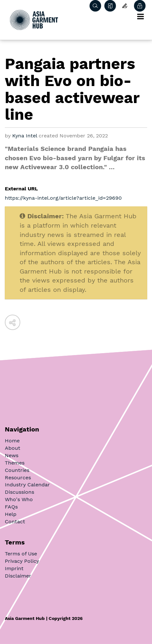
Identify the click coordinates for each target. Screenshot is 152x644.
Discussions (19, 492)
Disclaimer (18, 576)
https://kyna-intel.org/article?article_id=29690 (63, 198)
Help (11, 514)
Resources (18, 478)
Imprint (14, 568)
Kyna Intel (25, 136)
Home (12, 441)
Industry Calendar (27, 485)
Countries (17, 470)
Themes (15, 463)
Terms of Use (21, 554)
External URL (21, 189)
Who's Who (19, 499)
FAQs (11, 507)
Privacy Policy (22, 561)
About (13, 448)
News (12, 455)
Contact (15, 522)
